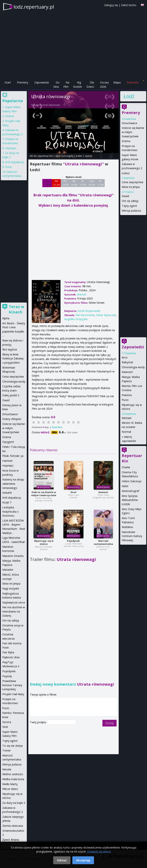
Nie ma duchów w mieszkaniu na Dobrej (14, 611)
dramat (82, 294)
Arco (125, 357)
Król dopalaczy (14, 162)
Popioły (7, 676)
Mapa (117, 82)
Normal (126, 432)
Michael (127, 418)
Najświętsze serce (14, 602)
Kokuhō (7, 493)
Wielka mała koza (13, 779)
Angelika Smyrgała (76, 319)
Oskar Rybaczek (106, 315)
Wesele (7, 769)
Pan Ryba (8, 652)
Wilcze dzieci (10, 789)
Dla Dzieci (90, 85)
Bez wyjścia (10, 349)
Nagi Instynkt (11, 589)
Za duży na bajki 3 (14, 803)
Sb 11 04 (47, 183)
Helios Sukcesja (131, 481)
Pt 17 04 (100, 183)
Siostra (7, 722)
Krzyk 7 (7, 502)
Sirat (73, 492)
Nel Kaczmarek (85, 315)
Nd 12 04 (56, 183)
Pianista (127, 395)
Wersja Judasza (131, 211)
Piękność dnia (11, 657)
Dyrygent (8, 442)
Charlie (126, 467)
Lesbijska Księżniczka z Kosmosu (10, 511)
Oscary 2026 (104, 85)
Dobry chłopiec (12, 419)
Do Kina (56, 85)
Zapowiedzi (42, 82)
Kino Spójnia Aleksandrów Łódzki (130, 500)
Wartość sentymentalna (103, 542)
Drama (126, 141)
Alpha (6, 318)
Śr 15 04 (83, 183)
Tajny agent (129, 206)
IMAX (125, 486)
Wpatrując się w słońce (44, 542)
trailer (79, 156)
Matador (8, 570)
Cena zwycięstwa (132, 182)
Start (8, 82)
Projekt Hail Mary (13, 694)
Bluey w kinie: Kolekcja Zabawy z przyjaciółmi (13, 358)
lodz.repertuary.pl (34, 7)
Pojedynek (73, 541)
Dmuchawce (129, 123)
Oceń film (57, 427)
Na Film (66, 85)
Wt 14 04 (74, 183)
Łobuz (126, 173)
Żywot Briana (11, 840)
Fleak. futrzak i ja (13, 456)
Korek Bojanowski (51, 105)
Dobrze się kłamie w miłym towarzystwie (44, 494)
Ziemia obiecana (13, 826)
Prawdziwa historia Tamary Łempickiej (12, 685)
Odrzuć (62, 860)
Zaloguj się (111, 5)
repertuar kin (45, 156)
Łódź (129, 96)
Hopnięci (11, 148)
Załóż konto (129, 5)
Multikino (127, 527)
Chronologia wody (133, 367)
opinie (89, 156)
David (125, 196)
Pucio (125, 400)
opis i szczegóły (64, 156)
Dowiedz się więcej (99, 851)
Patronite (133, 82)
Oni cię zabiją (130, 201)
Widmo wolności (13, 774)
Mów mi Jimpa (131, 187)
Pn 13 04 (65, 183)
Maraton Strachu (13, 556)
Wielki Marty (10, 784)
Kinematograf (130, 491)
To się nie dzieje (13, 746)
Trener (7, 750)
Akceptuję (83, 860)
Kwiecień (127, 372)
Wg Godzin (78, 85)
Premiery (23, 82)
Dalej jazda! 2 (11, 395)
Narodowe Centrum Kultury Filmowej (132, 536)
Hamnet (103, 492)
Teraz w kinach (16, 309)
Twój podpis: (39, 722)
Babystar (127, 362)
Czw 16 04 (92, 183)
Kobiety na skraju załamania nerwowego (13, 484)
